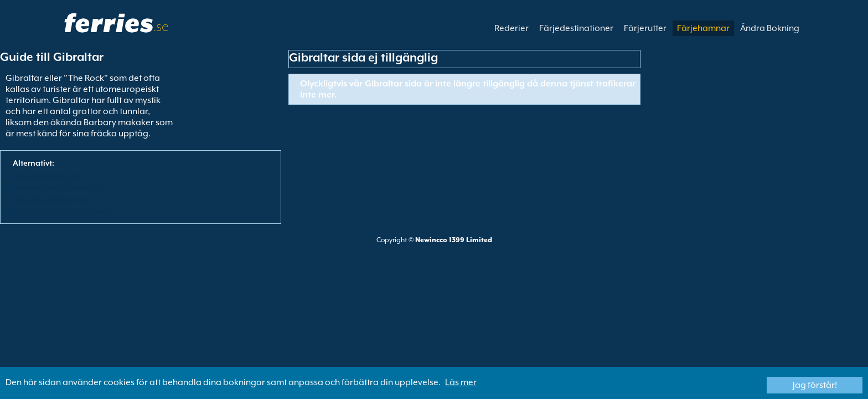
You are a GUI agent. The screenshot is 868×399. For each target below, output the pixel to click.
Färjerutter (645, 28)
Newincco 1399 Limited (454, 240)
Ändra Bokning (770, 28)
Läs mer (461, 382)
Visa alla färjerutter (48, 176)
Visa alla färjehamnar (53, 199)
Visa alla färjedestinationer (62, 211)
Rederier (512, 28)
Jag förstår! (815, 385)
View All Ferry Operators (57, 187)
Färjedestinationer (576, 28)
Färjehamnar (703, 28)
